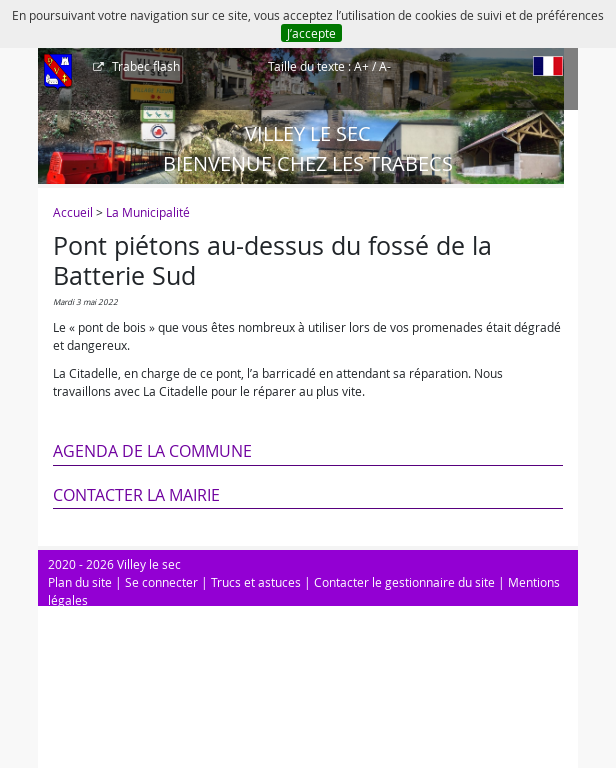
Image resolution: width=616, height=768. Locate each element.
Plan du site (80, 582)
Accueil (73, 212)
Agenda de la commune (152, 451)
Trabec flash (144, 66)
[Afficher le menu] (58, 73)
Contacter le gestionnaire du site (404, 582)
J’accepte (311, 33)
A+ (361, 66)
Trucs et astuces (256, 582)
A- (385, 66)
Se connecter (161, 582)
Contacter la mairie (136, 495)
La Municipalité (148, 212)
